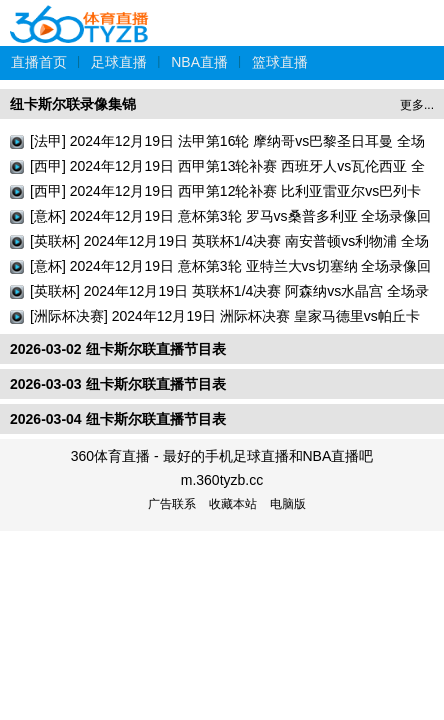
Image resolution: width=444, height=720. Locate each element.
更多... (417, 105)
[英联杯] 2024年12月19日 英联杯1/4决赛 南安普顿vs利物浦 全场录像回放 (229, 243)
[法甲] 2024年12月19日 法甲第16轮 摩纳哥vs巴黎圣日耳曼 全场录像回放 (227, 143)
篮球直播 (280, 62)
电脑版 (288, 504)
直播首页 (39, 62)
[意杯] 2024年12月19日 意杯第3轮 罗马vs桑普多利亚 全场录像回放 (230, 218)
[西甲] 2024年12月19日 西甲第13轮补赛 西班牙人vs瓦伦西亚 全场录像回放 (227, 168)
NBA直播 (199, 62)
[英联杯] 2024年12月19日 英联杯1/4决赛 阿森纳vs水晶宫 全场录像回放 (229, 293)
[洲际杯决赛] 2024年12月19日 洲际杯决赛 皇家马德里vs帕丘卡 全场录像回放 (225, 318)
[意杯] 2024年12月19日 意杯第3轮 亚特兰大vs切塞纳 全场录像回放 (230, 268)
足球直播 (119, 62)
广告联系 (172, 504)
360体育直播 (80, 13)
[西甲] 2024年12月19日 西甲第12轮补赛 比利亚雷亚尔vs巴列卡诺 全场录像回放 (225, 193)
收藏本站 (233, 504)
